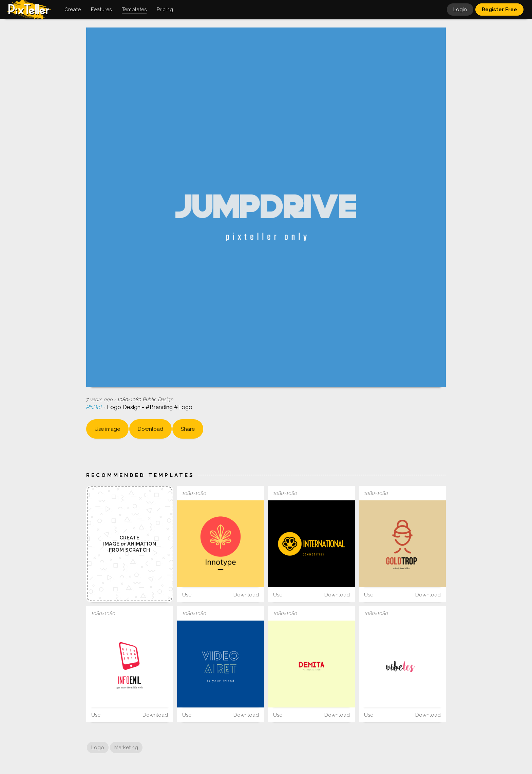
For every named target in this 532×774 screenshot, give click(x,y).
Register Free (499, 10)
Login (460, 10)
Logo (98, 748)
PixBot (95, 407)
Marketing (126, 748)
